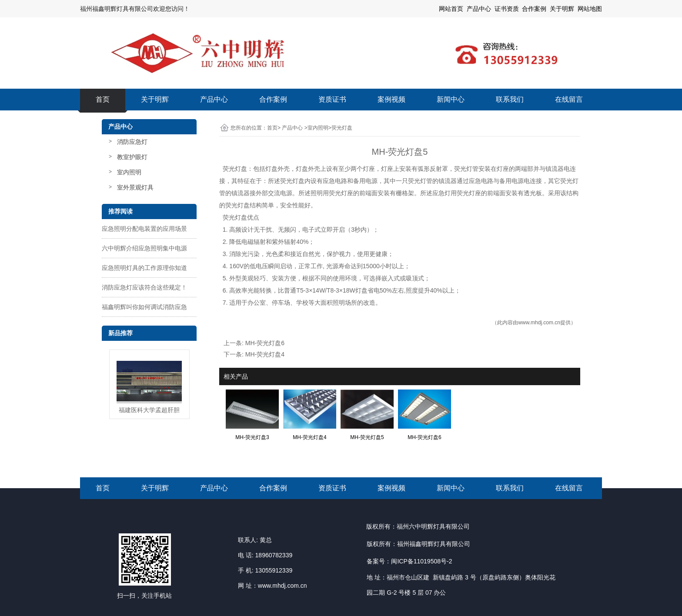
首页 (103, 99)
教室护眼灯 (132, 157)
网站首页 (451, 9)
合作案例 (273, 99)
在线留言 (569, 99)
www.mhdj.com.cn (539, 323)
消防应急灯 (132, 142)
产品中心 (214, 99)
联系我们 (510, 99)
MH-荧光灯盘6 (265, 343)
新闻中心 (451, 99)
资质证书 (332, 99)
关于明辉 (562, 9)
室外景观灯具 (135, 187)
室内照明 (129, 172)
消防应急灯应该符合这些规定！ (144, 287)
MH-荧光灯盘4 (265, 354)
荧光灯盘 (235, 169)
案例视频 (391, 99)
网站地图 (590, 9)
